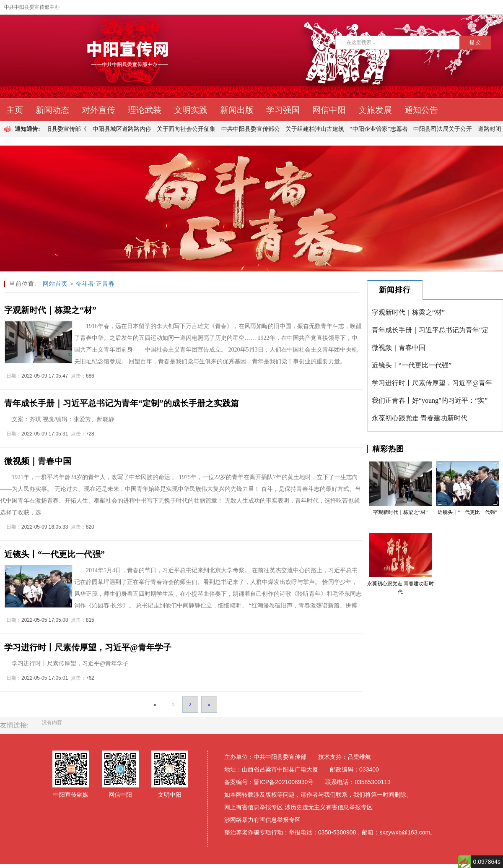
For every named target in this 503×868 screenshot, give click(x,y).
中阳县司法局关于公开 (445, 129)
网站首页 (55, 284)
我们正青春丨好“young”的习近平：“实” (430, 400)
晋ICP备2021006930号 (284, 782)
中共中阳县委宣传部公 (253, 129)
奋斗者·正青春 (95, 284)
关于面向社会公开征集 (188, 129)
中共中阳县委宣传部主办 (32, 7)
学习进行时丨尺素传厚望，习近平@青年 (432, 383)
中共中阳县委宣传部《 (60, 129)
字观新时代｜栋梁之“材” (408, 312)
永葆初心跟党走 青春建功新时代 (420, 418)
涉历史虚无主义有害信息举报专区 (329, 807)
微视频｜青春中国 (399, 348)
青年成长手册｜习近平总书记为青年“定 (430, 330)
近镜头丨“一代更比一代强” (412, 365)
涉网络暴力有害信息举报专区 (262, 820)
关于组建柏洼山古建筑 (317, 129)
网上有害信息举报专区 (254, 807)
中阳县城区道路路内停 (124, 129)
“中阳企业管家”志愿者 (381, 129)
